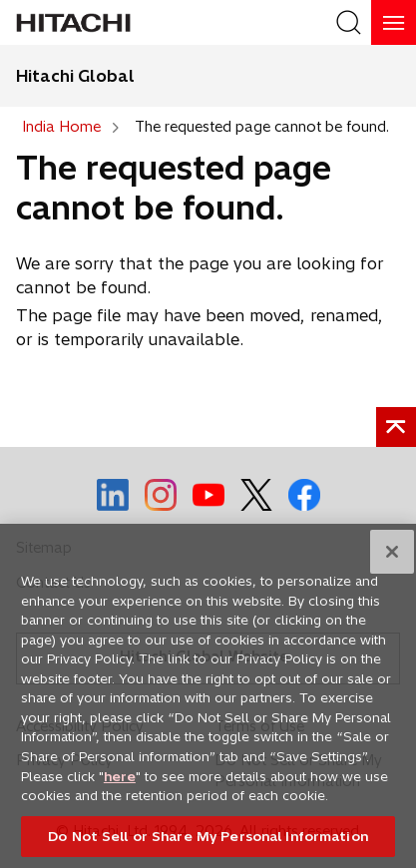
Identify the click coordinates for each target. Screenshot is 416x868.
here (120, 781)
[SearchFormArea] (349, 22)
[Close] (392, 558)
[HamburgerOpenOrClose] (394, 22)
